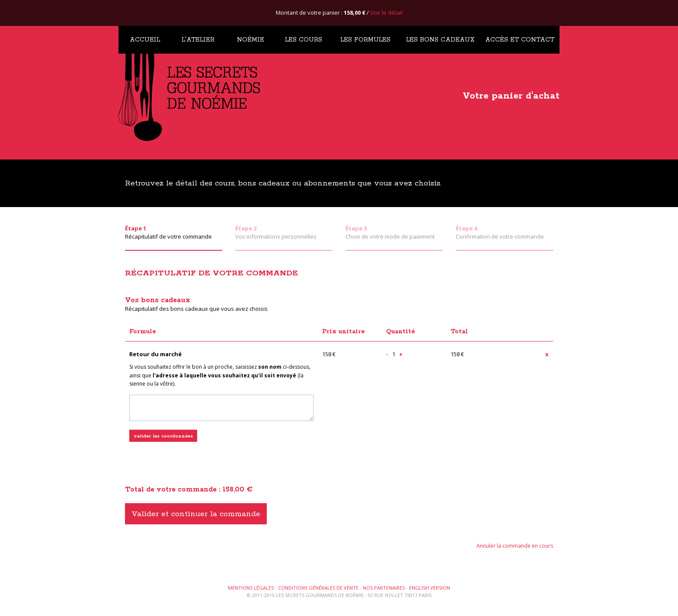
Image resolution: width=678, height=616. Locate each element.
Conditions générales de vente (318, 588)
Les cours (304, 40)
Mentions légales (251, 588)
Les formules (365, 40)
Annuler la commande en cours (515, 546)
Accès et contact (520, 40)
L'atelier (198, 40)
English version (430, 588)
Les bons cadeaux (440, 40)
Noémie (251, 40)
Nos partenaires (384, 588)
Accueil (145, 40)
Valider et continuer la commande (196, 514)
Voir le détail (386, 13)
